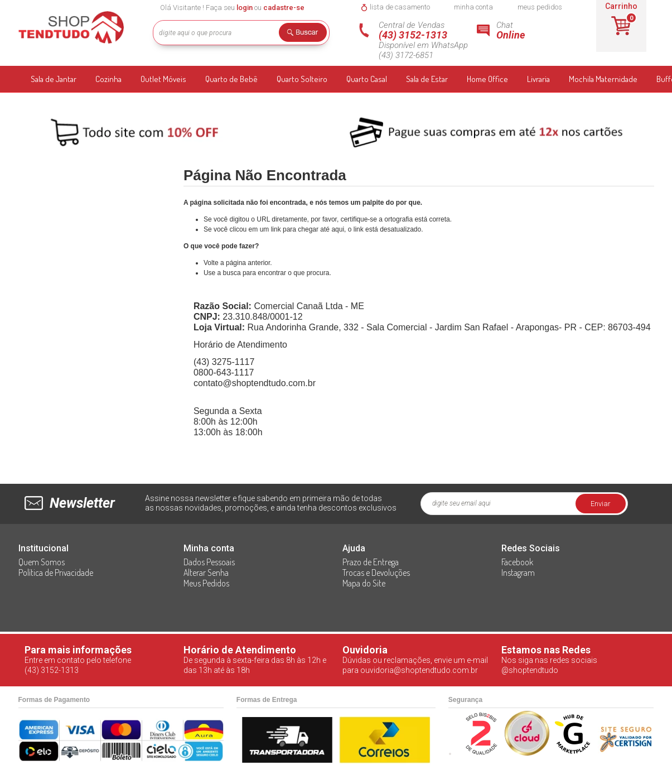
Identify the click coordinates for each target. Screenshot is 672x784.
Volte (211, 263)
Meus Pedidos (206, 583)
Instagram (518, 573)
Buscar (307, 34)
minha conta (473, 7)
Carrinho (621, 6)
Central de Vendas (428, 40)
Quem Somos (42, 562)
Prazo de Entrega (371, 562)
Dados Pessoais (209, 562)
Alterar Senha (206, 573)
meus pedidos (540, 7)
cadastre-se (284, 8)
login (245, 8)
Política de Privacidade (56, 573)
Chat (526, 30)
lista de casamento (400, 7)
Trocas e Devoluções (376, 573)
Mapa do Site (364, 583)
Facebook (517, 562)
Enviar (601, 504)
